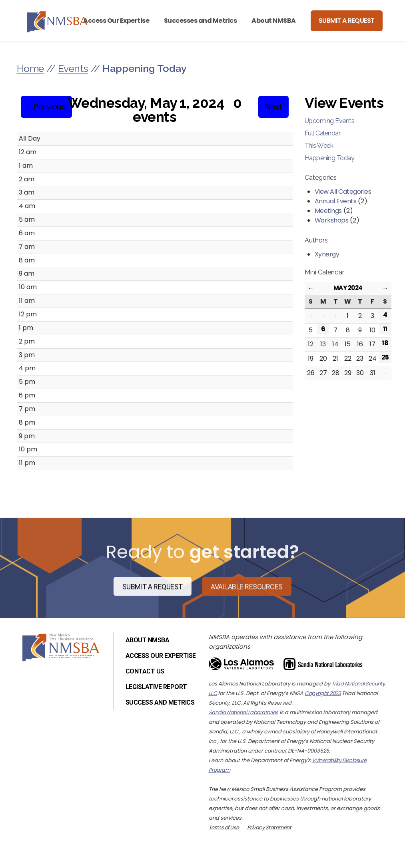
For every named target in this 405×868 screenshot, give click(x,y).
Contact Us (145, 671)
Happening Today (330, 158)
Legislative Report (156, 687)
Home (30, 68)
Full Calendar (323, 133)
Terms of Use (224, 827)
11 (385, 329)
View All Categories (343, 192)
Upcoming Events (330, 121)
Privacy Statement (269, 827)
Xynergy (327, 254)
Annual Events (336, 201)
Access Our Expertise (116, 21)
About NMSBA (274, 21)
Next (273, 107)
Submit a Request (347, 21)
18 (385, 343)
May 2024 (348, 288)
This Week (319, 146)
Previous (50, 107)
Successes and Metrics (201, 21)
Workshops (332, 220)
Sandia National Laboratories (243, 712)
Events (73, 68)
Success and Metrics (160, 702)
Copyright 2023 (323, 693)
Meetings (328, 211)
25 (385, 357)
